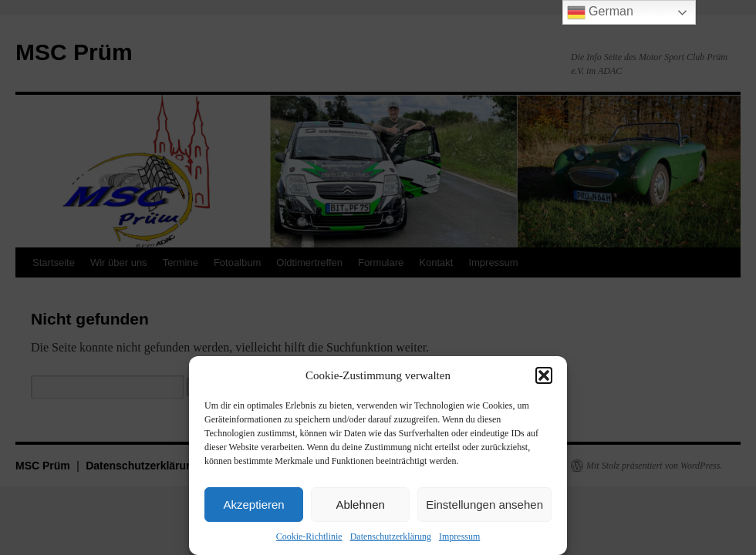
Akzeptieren (253, 505)
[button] (544, 375)
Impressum (459, 536)
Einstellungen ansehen (484, 505)
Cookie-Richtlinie (309, 536)
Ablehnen (360, 505)
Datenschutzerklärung (391, 536)
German (600, 12)
